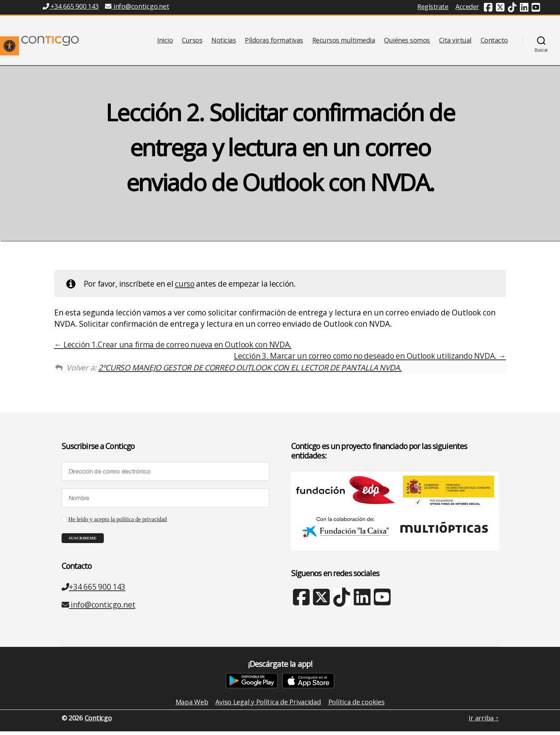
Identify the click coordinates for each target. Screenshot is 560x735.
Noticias (224, 42)
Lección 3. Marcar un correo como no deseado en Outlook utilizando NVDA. (370, 359)
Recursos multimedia (344, 42)
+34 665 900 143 (94, 590)
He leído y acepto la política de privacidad (118, 523)
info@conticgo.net (99, 608)
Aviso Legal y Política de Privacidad (268, 705)
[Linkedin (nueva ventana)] (524, 8)
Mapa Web (192, 705)
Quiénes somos (407, 42)
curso (185, 287)
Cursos (192, 42)
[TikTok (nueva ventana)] (512, 8)
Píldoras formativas (274, 42)
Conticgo (98, 722)
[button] (9, 46)
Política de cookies (357, 705)
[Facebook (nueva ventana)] (488, 8)
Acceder (467, 7)
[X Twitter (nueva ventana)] (321, 605)
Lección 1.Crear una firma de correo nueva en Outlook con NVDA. (173, 348)
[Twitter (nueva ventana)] (500, 8)
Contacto (494, 42)
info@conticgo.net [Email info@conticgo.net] (137, 6)
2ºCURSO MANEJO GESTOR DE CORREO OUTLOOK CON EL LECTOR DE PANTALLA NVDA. (250, 371)
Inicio (165, 42)
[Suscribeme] (83, 542)
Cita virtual (455, 42)
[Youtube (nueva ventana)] (536, 8)
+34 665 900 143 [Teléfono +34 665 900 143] (71, 6)
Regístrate (433, 7)
